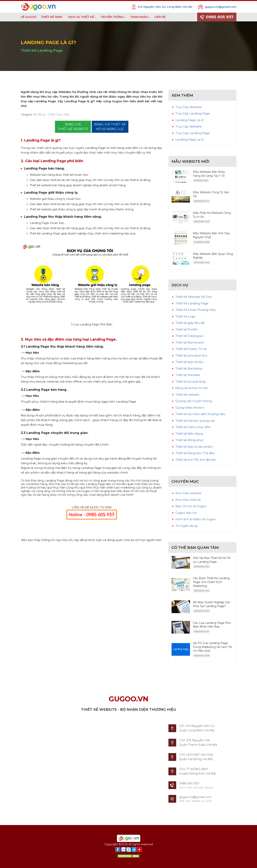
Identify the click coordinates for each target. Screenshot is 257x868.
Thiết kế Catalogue (189, 336)
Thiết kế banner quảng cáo (195, 421)
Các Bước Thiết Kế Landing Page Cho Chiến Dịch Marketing (211, 582)
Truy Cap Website (189, 126)
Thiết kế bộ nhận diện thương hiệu (200, 414)
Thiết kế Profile (186, 329)
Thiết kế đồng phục (190, 440)
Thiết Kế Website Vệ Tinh (194, 297)
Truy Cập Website (189, 107)
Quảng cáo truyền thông (194, 401)
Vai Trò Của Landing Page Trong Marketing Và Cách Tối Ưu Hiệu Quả (212, 647)
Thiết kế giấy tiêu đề (190, 323)
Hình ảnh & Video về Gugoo (196, 519)
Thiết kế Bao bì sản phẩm (194, 447)
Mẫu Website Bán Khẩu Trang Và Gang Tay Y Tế (209, 174)
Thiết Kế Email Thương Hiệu (196, 310)
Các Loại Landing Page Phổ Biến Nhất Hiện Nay (212, 625)
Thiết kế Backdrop (189, 368)
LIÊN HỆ (160, 17)
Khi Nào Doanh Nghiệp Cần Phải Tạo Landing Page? (212, 604)
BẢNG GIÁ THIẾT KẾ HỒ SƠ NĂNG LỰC (110, 127)
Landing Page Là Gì (190, 120)
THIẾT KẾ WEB (51, 17)
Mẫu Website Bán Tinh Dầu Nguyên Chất (211, 235)
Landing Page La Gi (189, 139)
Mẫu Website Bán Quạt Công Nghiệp (213, 256)
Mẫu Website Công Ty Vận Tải (211, 194)
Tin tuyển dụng (186, 526)
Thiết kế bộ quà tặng (190, 382)
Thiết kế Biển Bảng (189, 434)
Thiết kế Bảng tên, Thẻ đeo (195, 453)
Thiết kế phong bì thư (191, 355)
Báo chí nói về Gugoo (191, 506)
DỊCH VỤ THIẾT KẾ (81, 17)
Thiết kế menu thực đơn (193, 427)
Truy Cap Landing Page (193, 133)
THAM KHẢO (139, 17)
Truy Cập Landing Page (193, 113)
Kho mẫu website (188, 493)
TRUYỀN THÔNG (112, 17)
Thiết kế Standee (188, 375)
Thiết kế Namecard (189, 342)
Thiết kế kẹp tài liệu (189, 362)
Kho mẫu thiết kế (188, 500)
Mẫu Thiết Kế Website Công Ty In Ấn (212, 215)
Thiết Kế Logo (186, 316)
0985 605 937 (217, 17)
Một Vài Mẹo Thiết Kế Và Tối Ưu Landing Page (212, 560)
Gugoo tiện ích (186, 513)
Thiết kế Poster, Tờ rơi (191, 349)
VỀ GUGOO (29, 17)
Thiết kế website (187, 395)
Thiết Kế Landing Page (42, 51)
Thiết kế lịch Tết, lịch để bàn (196, 460)
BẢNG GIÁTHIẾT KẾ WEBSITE (73, 127)
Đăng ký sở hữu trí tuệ (191, 388)
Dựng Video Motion (190, 408)
